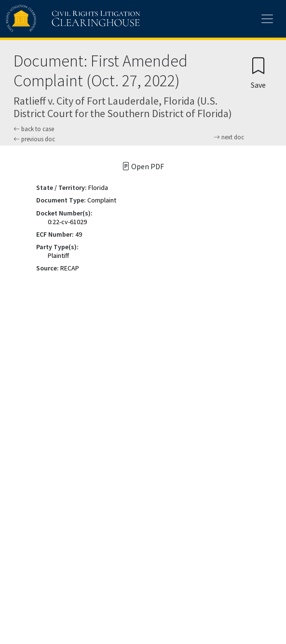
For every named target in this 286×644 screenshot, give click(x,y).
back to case (34, 129)
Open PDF (143, 166)
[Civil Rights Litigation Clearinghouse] (54, 19)
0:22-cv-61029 (67, 222)
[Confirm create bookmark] (258, 73)
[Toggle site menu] (267, 19)
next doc (229, 137)
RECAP (70, 268)
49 (79, 234)
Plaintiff (58, 255)
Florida (98, 188)
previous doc (34, 139)
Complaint (102, 200)
